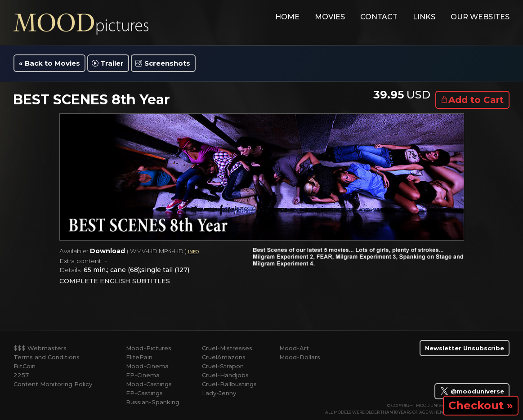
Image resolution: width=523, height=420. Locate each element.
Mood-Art (294, 348)
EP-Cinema (143, 375)
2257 (21, 375)
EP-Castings (144, 393)
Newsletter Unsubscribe (465, 348)
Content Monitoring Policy (53, 384)
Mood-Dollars (300, 357)
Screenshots (167, 63)
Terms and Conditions (47, 357)
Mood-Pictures (149, 348)
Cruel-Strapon (223, 366)
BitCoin (25, 366)
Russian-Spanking (153, 402)
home (287, 17)
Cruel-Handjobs (225, 375)
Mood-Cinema (147, 366)
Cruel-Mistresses (227, 348)
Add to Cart (476, 100)
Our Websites (480, 17)
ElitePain (139, 357)
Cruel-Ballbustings (229, 384)
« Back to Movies (49, 63)
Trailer (112, 63)
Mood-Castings (149, 384)
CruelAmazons (224, 357)
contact (379, 17)
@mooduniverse (472, 391)
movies (330, 17)
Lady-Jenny (219, 393)
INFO (193, 252)
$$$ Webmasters (40, 348)
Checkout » (481, 405)
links (424, 17)
